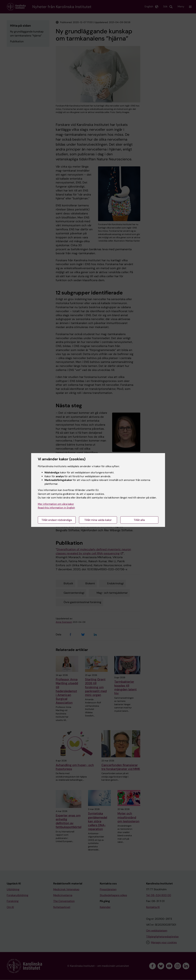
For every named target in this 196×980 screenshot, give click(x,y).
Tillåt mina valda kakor (98, 520)
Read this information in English (56, 508)
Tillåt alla (139, 520)
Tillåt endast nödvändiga (57, 520)
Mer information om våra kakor (56, 504)
